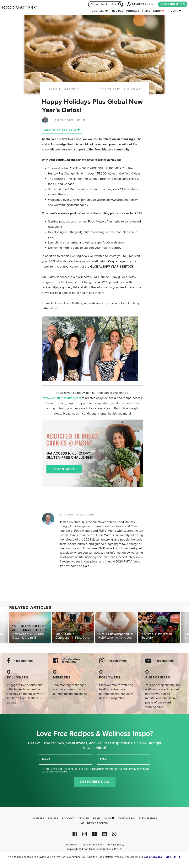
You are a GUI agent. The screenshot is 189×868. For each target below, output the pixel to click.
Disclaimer (71, 845)
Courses (98, 11)
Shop (159, 11)
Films (146, 11)
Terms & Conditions (92, 845)
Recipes (118, 11)
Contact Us (127, 818)
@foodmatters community (71, 661)
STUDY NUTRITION (173, 4)
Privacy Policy (116, 845)
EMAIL (105, 759)
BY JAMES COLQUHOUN (77, 515)
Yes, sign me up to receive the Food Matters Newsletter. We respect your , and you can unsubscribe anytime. (98, 770)
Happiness (71, 89)
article (55, 89)
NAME (46, 759)
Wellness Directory (95, 823)
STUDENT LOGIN (140, 4)
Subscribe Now (95, 782)
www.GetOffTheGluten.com (62, 398)
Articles (84, 818)
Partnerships (148, 818)
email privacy (129, 769)
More (174, 11)
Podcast (133, 11)
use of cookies (153, 857)
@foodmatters (23, 661)
